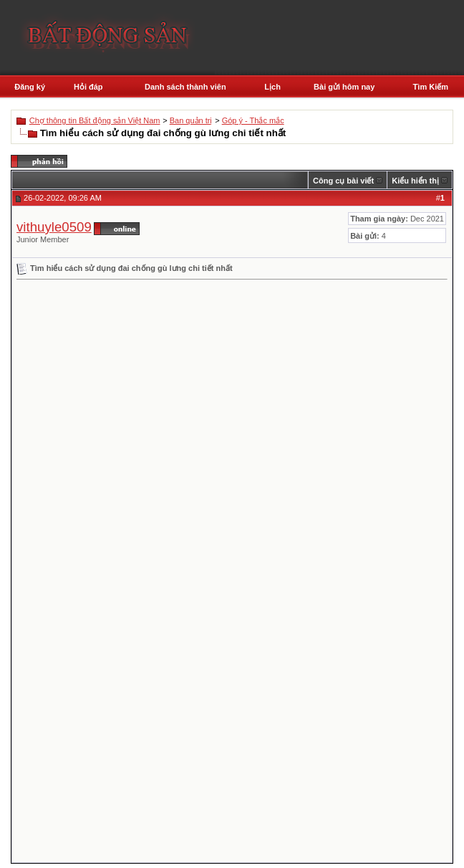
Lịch (272, 87)
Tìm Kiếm (431, 87)
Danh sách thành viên (185, 87)
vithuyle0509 (54, 227)
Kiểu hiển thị (415, 181)
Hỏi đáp (88, 87)
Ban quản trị (191, 120)
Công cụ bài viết (343, 181)
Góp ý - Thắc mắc (253, 120)
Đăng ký (30, 87)
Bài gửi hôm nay (344, 87)
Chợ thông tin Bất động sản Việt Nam (95, 120)
